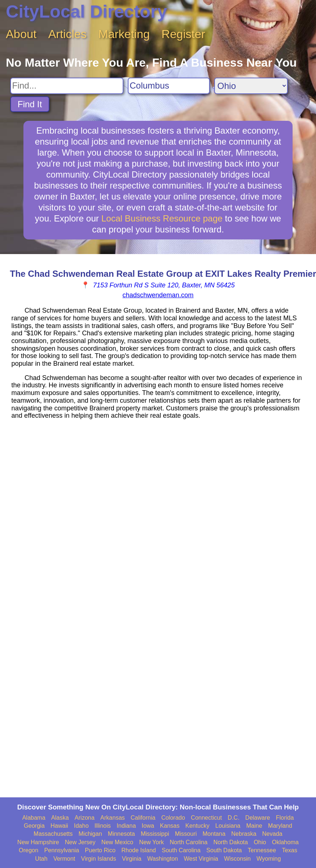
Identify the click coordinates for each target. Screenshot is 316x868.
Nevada (272, 834)
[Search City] (169, 86)
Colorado (173, 818)
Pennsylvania (62, 850)
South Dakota (224, 850)
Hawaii (59, 826)
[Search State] (251, 86)
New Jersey (80, 842)
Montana (214, 834)
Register (183, 34)
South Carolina (181, 850)
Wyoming (269, 859)
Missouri (186, 834)
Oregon (28, 850)
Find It (30, 104)
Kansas (170, 826)
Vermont (64, 859)
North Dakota (231, 842)
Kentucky (197, 826)
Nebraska (244, 834)
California (143, 818)
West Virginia (201, 859)
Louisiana (228, 826)
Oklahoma (285, 842)
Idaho (81, 826)
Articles (68, 34)
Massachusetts (53, 834)
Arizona (85, 818)
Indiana (127, 826)
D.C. (234, 818)
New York (152, 842)
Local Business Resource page (162, 218)
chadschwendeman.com (158, 295)
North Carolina (188, 842)
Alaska (60, 818)
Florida (285, 818)
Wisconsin (237, 859)
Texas (290, 850)
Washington (163, 859)
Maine (254, 826)
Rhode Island (138, 850)
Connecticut (206, 818)
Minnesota (122, 834)
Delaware (258, 818)
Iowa (148, 826)
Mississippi (155, 834)
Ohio (260, 842)
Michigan (90, 834)
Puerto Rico (100, 850)
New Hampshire (38, 842)
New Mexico (117, 842)
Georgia (34, 826)
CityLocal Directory (86, 12)
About (21, 34)
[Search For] (67, 86)
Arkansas (113, 818)
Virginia (132, 859)
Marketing (124, 34)
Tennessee (262, 850)
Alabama (34, 818)
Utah (41, 859)
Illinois (103, 826)
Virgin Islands (98, 859)
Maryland (280, 826)
